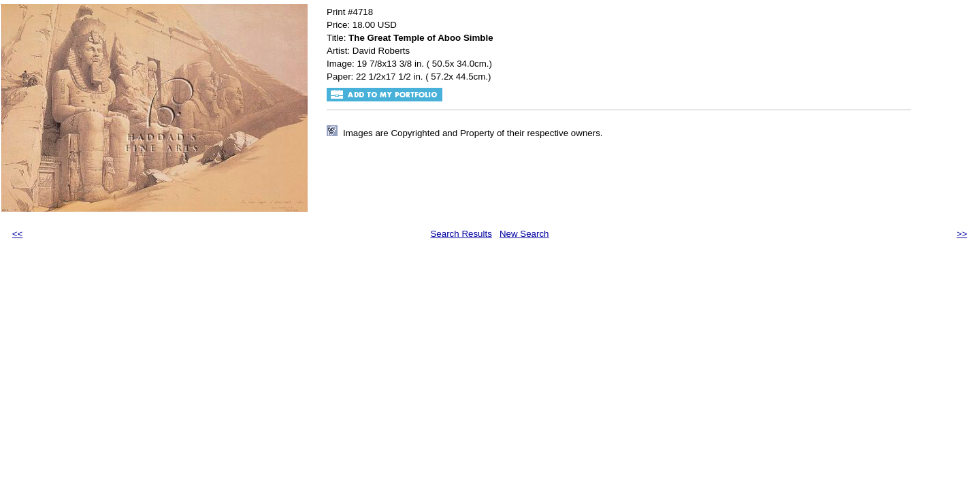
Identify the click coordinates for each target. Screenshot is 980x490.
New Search (524, 234)
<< (18, 234)
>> (962, 234)
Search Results (461, 234)
